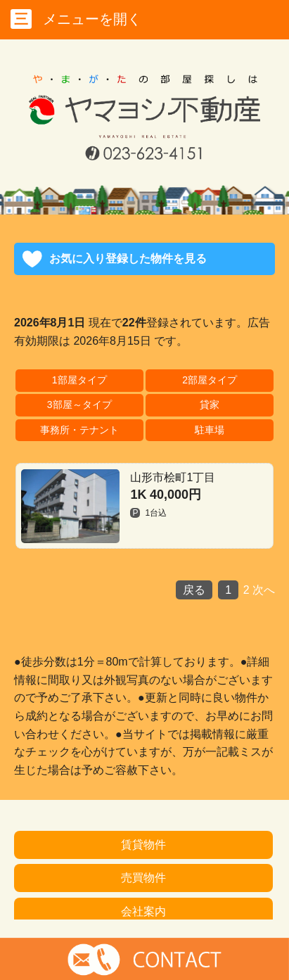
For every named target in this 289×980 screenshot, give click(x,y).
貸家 (210, 405)
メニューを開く (76, 19)
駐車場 (210, 430)
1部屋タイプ (79, 380)
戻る (194, 590)
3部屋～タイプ (79, 405)
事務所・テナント (79, 430)
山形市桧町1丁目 (118, 506)
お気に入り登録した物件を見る (128, 259)
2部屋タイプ (210, 380)
